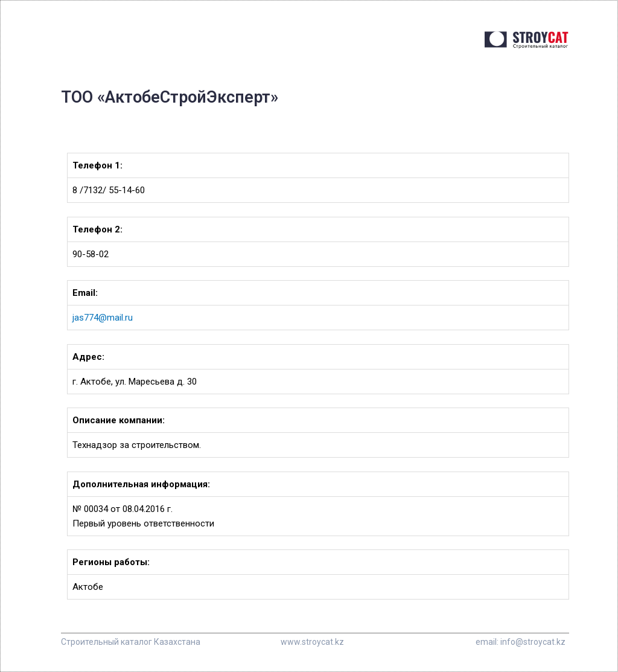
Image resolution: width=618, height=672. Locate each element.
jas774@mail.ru (103, 318)
